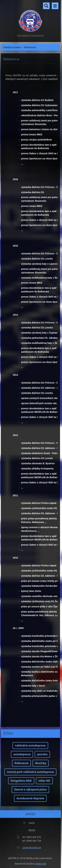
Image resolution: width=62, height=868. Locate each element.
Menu (55, 6)
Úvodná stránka (12, 47)
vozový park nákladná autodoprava (30, 772)
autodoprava (22, 754)
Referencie (21, 763)
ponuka (42, 754)
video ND (44, 781)
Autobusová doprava (30, 798)
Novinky (41, 763)
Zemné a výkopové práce (30, 789)
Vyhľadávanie (46, 6)
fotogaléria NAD (21, 781)
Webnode (41, 864)
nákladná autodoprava (30, 745)
